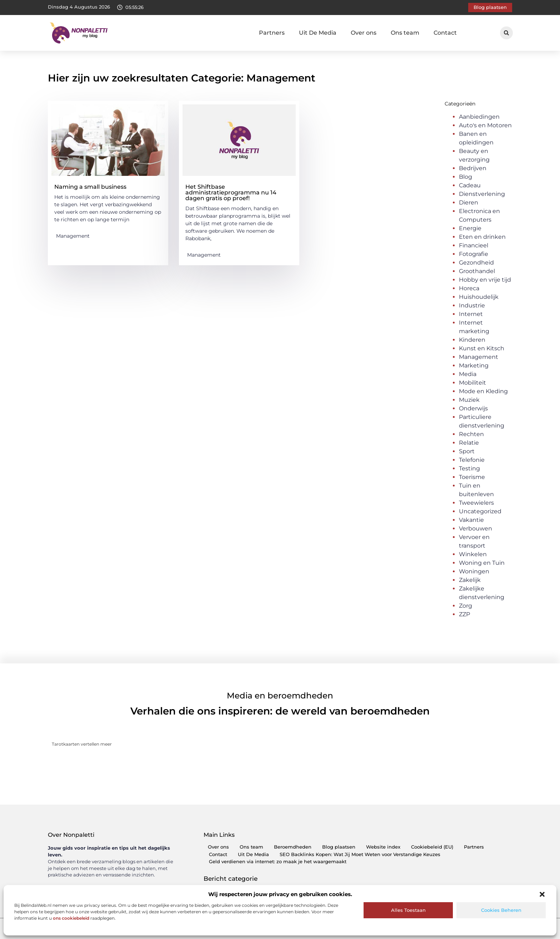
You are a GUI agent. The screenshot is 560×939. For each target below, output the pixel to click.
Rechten (471, 434)
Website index (383, 847)
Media (468, 374)
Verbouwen (476, 528)
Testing (469, 468)
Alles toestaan (408, 910)
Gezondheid (476, 263)
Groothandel (477, 271)
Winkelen (473, 554)
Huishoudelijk (479, 297)
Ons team (405, 33)
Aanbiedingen (479, 117)
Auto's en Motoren (485, 125)
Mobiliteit (472, 383)
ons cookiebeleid (71, 918)
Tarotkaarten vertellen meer (82, 744)
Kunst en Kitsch (482, 348)
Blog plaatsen (339, 847)
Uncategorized (480, 511)
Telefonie (472, 460)
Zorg (466, 606)
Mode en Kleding (483, 391)
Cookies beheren (501, 910)
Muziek (469, 400)
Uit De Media (318, 33)
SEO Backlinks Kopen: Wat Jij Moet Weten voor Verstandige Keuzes (360, 854)
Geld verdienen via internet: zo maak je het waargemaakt (278, 862)
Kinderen (472, 340)
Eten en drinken (482, 237)
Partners (272, 33)
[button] (542, 894)
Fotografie (474, 254)
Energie (470, 228)
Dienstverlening (482, 194)
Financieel (474, 245)
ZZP (464, 614)
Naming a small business (90, 187)
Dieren (469, 202)
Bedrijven (473, 168)
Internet (471, 314)
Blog (466, 177)
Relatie (469, 443)
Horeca (469, 288)
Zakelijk (470, 580)
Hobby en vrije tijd (485, 280)
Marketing (474, 365)
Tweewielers (476, 503)
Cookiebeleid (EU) (432, 847)
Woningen (474, 571)
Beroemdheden (293, 847)
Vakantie (471, 520)
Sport (467, 451)
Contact (445, 33)
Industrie (472, 305)
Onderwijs (473, 408)
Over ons (364, 33)
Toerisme (472, 477)
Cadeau (470, 185)
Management (73, 236)
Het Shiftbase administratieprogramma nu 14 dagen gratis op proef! (231, 192)
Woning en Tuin (482, 563)
